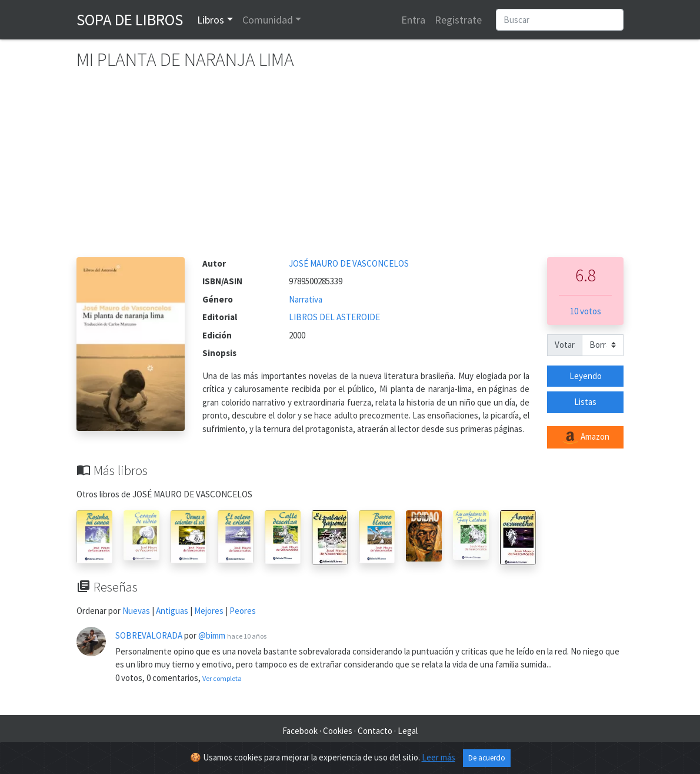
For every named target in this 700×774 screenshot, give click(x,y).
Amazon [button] (585, 437)
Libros (211, 20)
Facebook (300, 731)
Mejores (209, 611)
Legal (408, 731)
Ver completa (222, 678)
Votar (565, 345)
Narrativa (306, 299)
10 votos (586, 311)
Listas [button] (585, 402)
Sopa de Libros (130, 19)
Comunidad (268, 20)
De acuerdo (487, 758)
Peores (243, 611)
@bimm (212, 635)
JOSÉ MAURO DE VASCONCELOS (349, 263)
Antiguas (172, 611)
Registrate (458, 20)
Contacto (375, 731)
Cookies (338, 731)
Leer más (439, 757)
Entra (413, 20)
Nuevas (136, 611)
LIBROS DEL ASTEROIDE (334, 317)
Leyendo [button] (586, 376)
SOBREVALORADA (149, 635)
